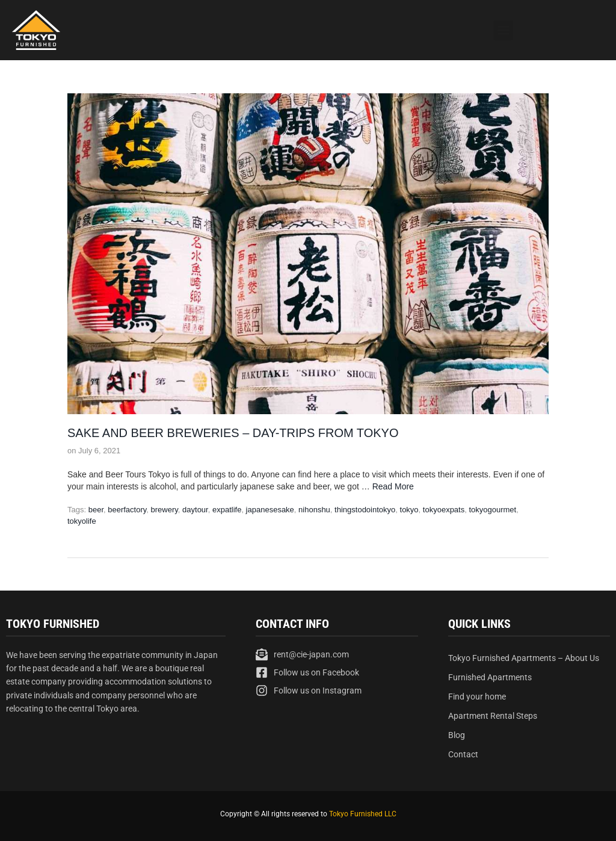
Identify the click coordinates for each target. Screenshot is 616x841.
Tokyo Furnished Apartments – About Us (524, 658)
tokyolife (82, 521)
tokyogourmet (492, 510)
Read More (393, 486)
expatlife (227, 510)
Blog (457, 735)
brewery (165, 510)
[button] (503, 30)
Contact (463, 754)
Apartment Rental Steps (493, 716)
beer (96, 510)
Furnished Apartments (490, 677)
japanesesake (270, 510)
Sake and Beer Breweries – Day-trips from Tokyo (233, 433)
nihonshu (314, 510)
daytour (195, 510)
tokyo (409, 510)
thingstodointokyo (365, 510)
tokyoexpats (444, 510)
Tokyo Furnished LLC (363, 814)
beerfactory (127, 510)
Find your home (477, 697)
